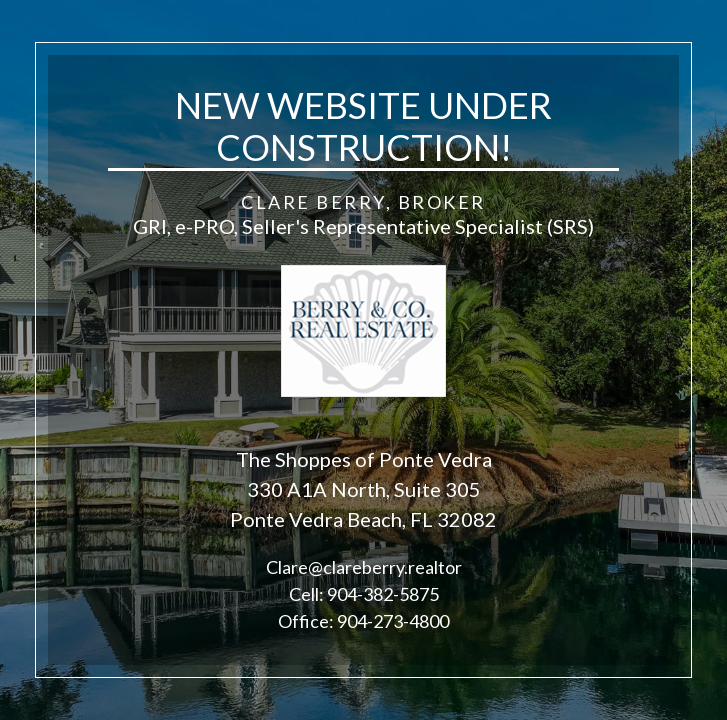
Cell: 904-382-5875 (364, 594)
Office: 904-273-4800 (363, 621)
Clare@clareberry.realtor (364, 567)
